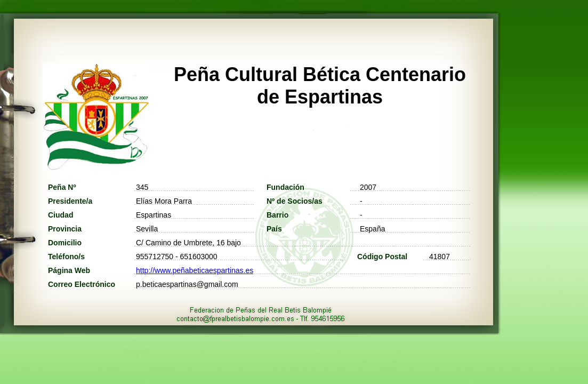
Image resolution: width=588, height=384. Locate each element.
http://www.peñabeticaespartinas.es (195, 270)
